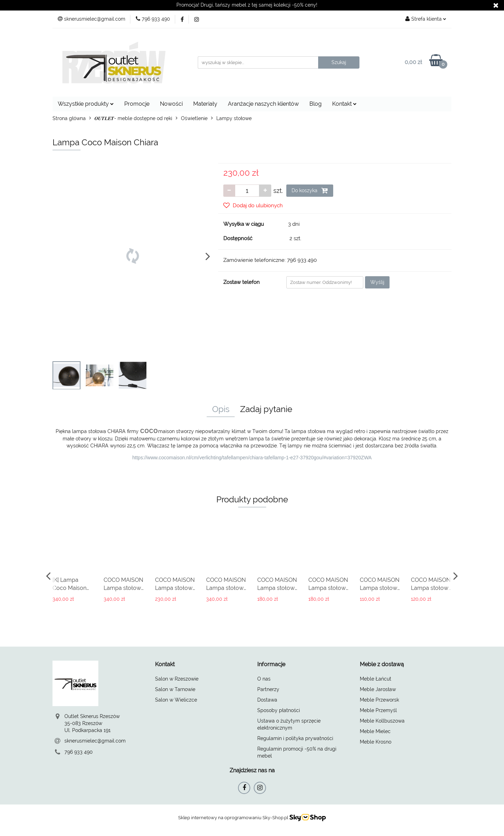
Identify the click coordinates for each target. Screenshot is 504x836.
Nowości (171, 104)
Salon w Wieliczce (176, 700)
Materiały (205, 104)
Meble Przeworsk (379, 700)
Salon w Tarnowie (175, 689)
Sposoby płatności (279, 710)
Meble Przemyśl (378, 710)
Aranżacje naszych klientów (263, 104)
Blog (316, 104)
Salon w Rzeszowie (177, 679)
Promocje (137, 104)
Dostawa (267, 700)
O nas (264, 679)
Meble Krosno (376, 742)
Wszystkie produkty (86, 104)
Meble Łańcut (376, 679)
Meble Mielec (375, 731)
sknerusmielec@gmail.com (95, 741)
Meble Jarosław (378, 689)
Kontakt (344, 104)
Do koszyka (310, 190)
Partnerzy (268, 689)
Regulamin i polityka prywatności (295, 738)
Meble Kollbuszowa (382, 721)
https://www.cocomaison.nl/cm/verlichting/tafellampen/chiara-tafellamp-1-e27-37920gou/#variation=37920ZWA (252, 458)
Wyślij (377, 282)
